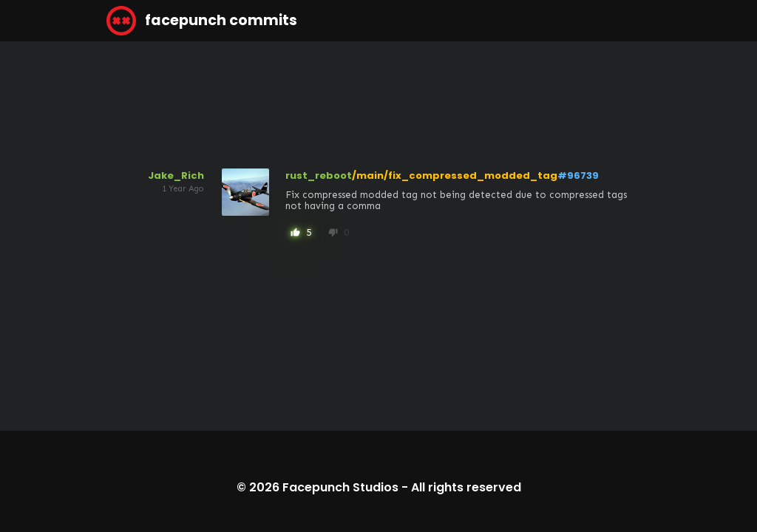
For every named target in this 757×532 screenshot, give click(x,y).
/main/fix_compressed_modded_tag (455, 175)
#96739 (578, 175)
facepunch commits (202, 21)
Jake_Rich (176, 175)
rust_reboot (319, 175)
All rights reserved (466, 487)
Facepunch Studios (340, 487)
